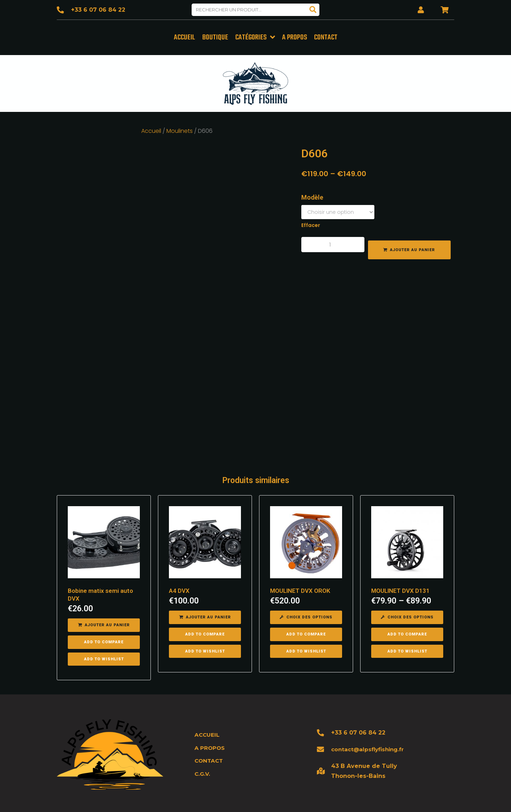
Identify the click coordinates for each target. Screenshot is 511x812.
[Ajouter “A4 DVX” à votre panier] (205, 599)
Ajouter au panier (413, 249)
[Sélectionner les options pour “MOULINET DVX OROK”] (306, 599)
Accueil (151, 130)
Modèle (312, 196)
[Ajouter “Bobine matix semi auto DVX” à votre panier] (104, 607)
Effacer (311, 224)
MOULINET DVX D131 (400, 573)
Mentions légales (326, 798)
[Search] (313, 10)
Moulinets (180, 130)
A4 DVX (179, 573)
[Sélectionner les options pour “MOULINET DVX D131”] (407, 599)
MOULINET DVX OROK (300, 573)
